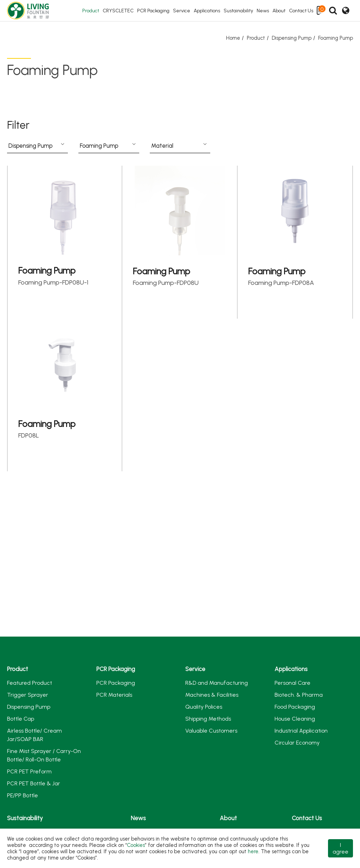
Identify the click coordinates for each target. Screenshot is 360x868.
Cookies (136, 845)
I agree (340, 848)
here (253, 851)
